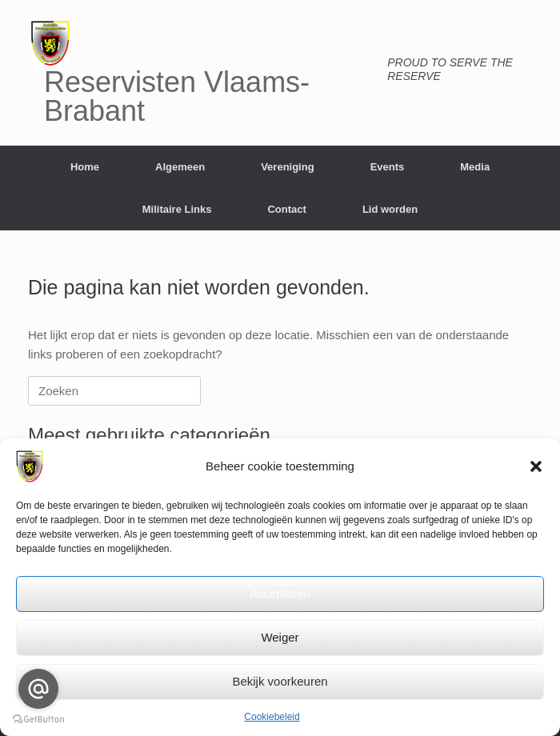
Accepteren (280, 593)
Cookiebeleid (272, 717)
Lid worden (390, 209)
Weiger (280, 637)
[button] (536, 466)
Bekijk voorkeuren (280, 681)
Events (388, 167)
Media (475, 167)
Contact (286, 209)
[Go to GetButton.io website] (38, 720)
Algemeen (180, 167)
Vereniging (287, 167)
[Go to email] (38, 689)
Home (85, 167)
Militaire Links (177, 209)
